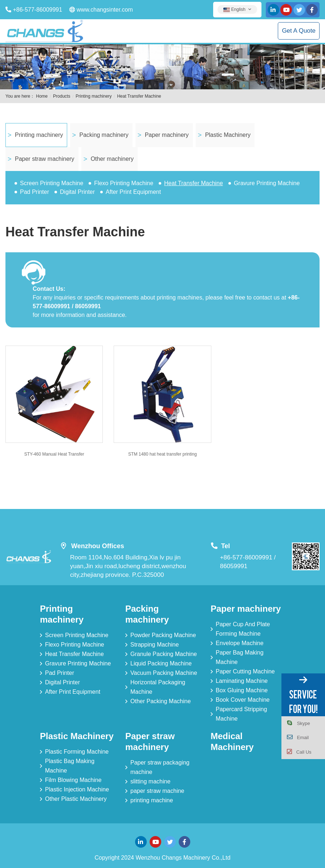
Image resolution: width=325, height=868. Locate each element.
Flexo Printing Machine (124, 183)
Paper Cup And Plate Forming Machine (243, 629)
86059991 (234, 566)
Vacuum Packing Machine (164, 673)
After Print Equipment (133, 192)
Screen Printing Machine (52, 183)
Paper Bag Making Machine (240, 657)
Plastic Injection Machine (77, 789)
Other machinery (112, 159)
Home (42, 96)
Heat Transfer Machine (139, 96)
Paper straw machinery (45, 159)
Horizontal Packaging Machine (158, 687)
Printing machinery (94, 96)
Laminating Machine (242, 681)
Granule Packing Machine (164, 654)
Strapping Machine (155, 645)
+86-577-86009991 (37, 10)
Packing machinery (104, 135)
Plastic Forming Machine (77, 752)
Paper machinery (167, 135)
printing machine (152, 800)
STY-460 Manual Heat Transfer (54, 454)
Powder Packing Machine (163, 635)
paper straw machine (157, 791)
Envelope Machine (240, 643)
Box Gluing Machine (242, 690)
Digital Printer (77, 192)
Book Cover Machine (243, 700)
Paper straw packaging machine (160, 767)
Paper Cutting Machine (245, 671)
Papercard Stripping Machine (241, 714)
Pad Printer (34, 192)
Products (62, 96)
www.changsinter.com (105, 10)
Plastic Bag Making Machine (70, 766)
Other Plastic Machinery (76, 799)
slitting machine (150, 781)
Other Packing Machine (161, 701)
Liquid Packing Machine (161, 663)
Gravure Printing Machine (267, 183)
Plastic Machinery (228, 135)
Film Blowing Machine (73, 780)
